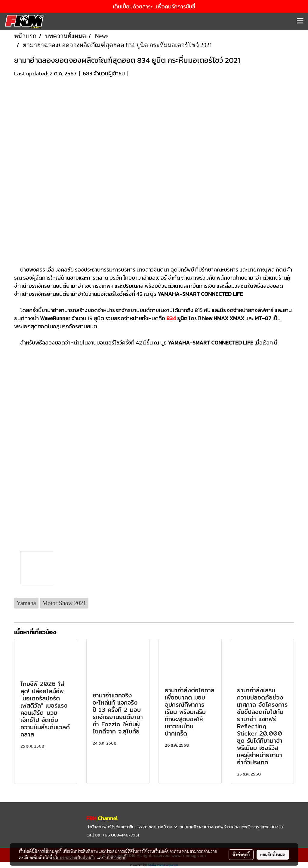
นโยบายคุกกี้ (116, 857)
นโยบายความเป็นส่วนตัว (74, 857)
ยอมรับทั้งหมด (273, 854)
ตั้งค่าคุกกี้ (241, 854)
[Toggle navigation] (300, 21)
